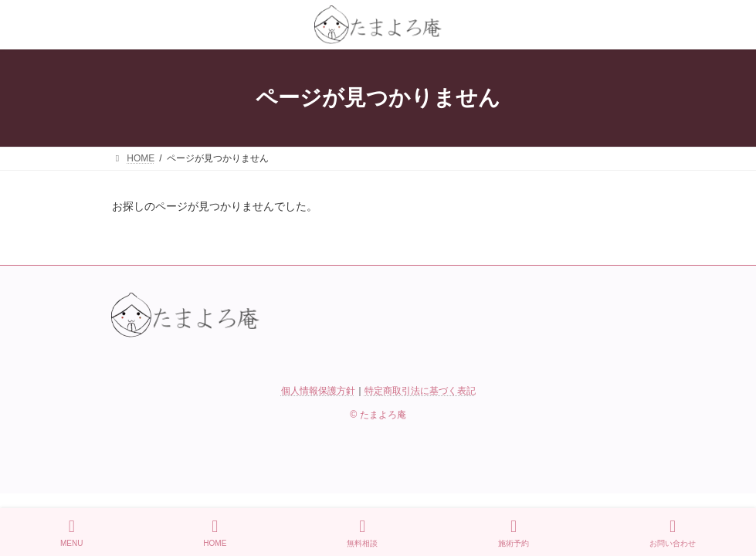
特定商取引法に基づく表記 (420, 391)
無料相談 (362, 533)
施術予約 (514, 533)
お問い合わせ (673, 533)
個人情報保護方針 (318, 391)
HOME (215, 533)
